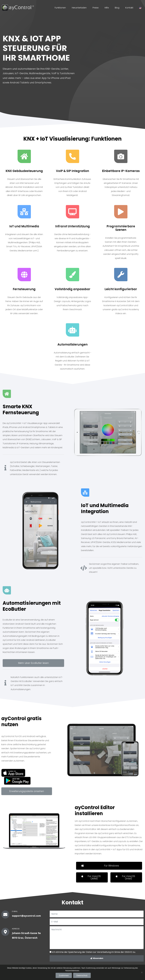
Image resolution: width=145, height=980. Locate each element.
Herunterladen (79, 8)
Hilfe (107, 8)
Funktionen (60, 8)
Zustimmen (64, 975)
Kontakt (129, 8)
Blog (117, 8)
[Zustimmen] (142, 972)
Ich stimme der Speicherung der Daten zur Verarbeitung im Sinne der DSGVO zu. (94, 952)
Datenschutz (82, 975)
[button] (33, 663)
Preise (96, 8)
